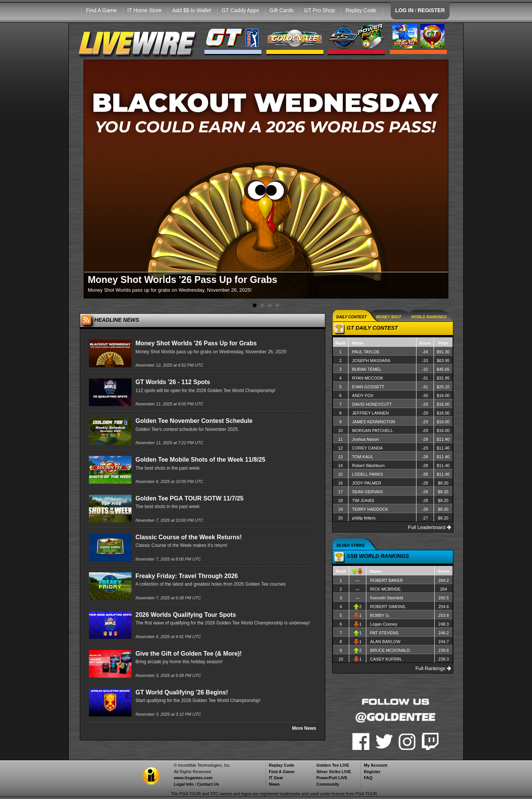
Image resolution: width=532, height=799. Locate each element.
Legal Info (184, 784)
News (274, 784)
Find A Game (101, 10)
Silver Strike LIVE (333, 772)
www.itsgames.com (193, 778)
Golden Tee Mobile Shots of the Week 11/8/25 (200, 460)
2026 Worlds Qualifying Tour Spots (185, 615)
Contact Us (208, 784)
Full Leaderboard (430, 527)
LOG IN (404, 10)
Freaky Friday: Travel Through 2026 (186, 576)
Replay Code (361, 10)
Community (328, 784)
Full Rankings (433, 668)
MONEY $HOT (389, 317)
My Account (375, 765)
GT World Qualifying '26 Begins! (182, 692)
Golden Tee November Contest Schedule (194, 421)
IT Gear (276, 778)
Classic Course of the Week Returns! (188, 537)
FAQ (368, 778)
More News (304, 728)
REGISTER (431, 10)
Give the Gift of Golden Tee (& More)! (188, 654)
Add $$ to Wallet (192, 10)
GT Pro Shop (319, 10)
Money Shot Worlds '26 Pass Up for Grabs (196, 343)
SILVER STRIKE (351, 546)
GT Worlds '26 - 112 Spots (173, 382)
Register (372, 772)
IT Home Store (145, 10)
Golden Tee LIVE (333, 765)
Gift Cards (281, 10)
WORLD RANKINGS (429, 317)
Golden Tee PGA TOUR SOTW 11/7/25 (189, 498)
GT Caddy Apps (240, 10)
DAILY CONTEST (351, 317)
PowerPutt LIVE (332, 778)
